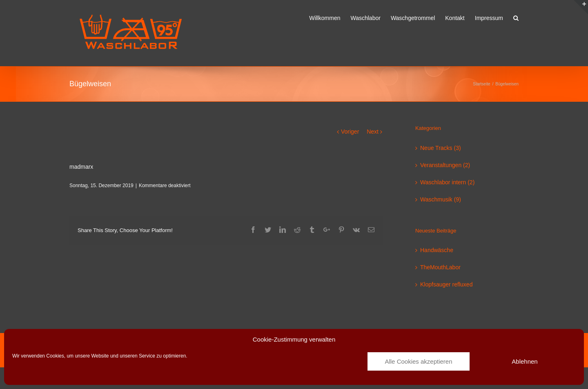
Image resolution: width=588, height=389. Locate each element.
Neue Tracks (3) (441, 148)
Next (373, 132)
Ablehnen (525, 361)
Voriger (350, 132)
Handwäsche (437, 250)
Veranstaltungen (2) (445, 165)
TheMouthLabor (440, 267)
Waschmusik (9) (441, 199)
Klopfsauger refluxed (446, 284)
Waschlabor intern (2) (447, 182)
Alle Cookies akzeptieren (418, 361)
